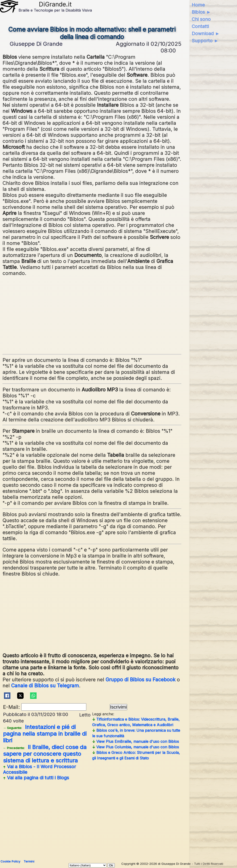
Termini (29, 861)
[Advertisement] (117, 313)
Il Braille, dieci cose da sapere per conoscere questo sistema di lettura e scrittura (45, 754)
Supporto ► (205, 41)
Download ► (206, 34)
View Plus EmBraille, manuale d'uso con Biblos (136, 741)
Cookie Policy (10, 861)
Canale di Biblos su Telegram (45, 685)
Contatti (200, 26)
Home (198, 5)
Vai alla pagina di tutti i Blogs (36, 778)
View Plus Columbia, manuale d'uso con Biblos (136, 747)
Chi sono (201, 19)
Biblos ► (201, 12)
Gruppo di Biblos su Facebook (140, 679)
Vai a (39, 769)
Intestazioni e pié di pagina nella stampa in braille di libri (45, 734)
